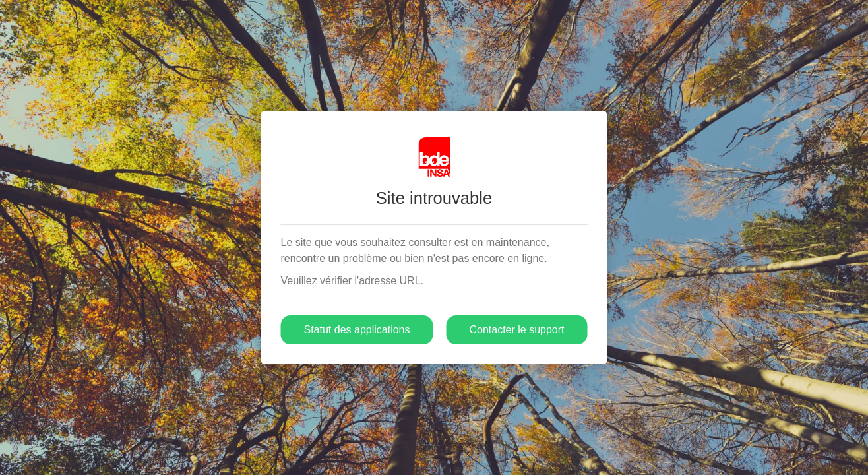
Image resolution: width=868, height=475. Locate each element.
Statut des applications (356, 330)
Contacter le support (516, 330)
